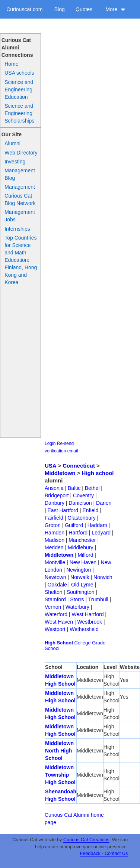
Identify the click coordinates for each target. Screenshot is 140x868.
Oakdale (57, 585)
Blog (60, 9)
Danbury (55, 503)
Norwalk (80, 577)
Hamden (55, 533)
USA (50, 466)
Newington (79, 570)
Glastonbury (81, 518)
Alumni (12, 143)
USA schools (19, 73)
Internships (17, 229)
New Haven (83, 562)
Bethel (92, 488)
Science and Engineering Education (19, 90)
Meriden (54, 547)
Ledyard (101, 533)
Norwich (103, 577)
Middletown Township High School (60, 775)
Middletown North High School (59, 751)
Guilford (74, 525)
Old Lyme (82, 585)
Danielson (80, 503)
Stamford (55, 599)
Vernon (53, 607)
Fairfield (54, 518)
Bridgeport (57, 495)
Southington (81, 592)
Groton (53, 525)
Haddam (97, 525)
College (82, 643)
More (115, 9)
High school (98, 473)
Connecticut (79, 466)
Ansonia (54, 488)
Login (50, 443)
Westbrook (90, 622)
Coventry (83, 495)
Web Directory (21, 153)
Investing (15, 162)
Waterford (56, 614)
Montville (55, 562)
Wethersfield (84, 629)
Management (20, 187)
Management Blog (20, 174)
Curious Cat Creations (86, 840)
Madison (55, 540)
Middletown (60, 473)
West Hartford (87, 614)
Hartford (78, 533)
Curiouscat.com (24, 9)
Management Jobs (20, 216)
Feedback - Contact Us (104, 854)
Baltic (74, 488)
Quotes (84, 9)
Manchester (82, 540)
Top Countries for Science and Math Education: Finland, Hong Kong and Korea (21, 260)
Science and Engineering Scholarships (19, 113)
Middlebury (80, 547)
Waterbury (77, 607)
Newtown (55, 577)
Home (11, 64)
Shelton (53, 592)
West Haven (59, 622)
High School (59, 643)
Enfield (90, 510)
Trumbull (98, 599)
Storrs (77, 599)
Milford (85, 555)
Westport (55, 629)
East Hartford (63, 510)
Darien (104, 503)
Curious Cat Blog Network (20, 199)
